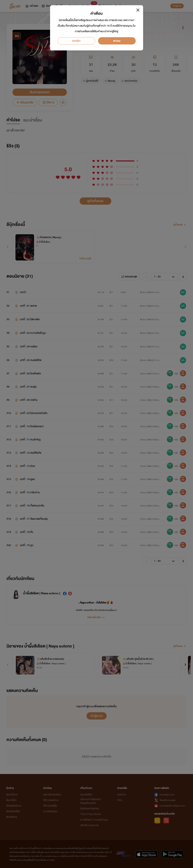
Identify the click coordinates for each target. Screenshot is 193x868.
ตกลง (117, 41)
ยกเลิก (76, 41)
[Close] (138, 10)
